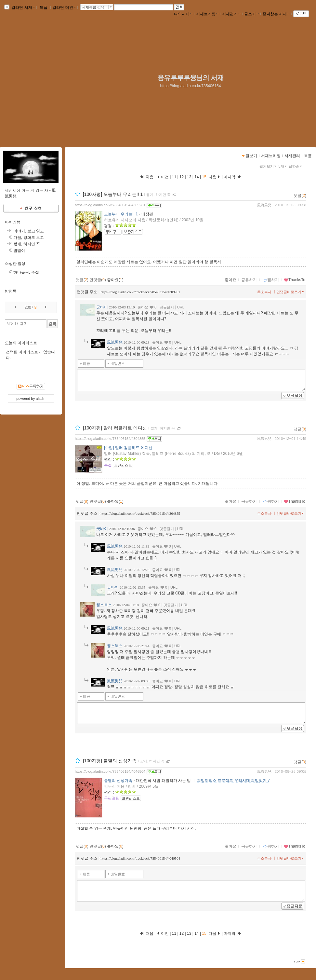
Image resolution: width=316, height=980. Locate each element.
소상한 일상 (15, 264)
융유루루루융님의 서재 (191, 78)
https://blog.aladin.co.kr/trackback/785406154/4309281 (140, 292)
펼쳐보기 (268, 166)
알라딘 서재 (23, 7)
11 (175, 177)
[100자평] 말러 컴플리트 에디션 (115, 428)
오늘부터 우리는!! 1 (121, 214)
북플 (44, 7)
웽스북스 (104, 605)
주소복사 (264, 292)
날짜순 (296, 166)
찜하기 (271, 280)
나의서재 (183, 14)
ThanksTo (295, 280)
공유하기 (249, 280)
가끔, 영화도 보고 (29, 238)
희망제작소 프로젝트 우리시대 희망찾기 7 (233, 781)
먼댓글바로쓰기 (291, 292)
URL (181, 307)
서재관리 (231, 14)
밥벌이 (19, 251)
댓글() (300, 196)
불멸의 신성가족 (118, 781)
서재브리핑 (207, 14)
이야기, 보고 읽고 (29, 231)
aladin (40, 399)
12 (182, 177)
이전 (163, 177)
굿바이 (102, 307)
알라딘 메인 (64, 7)
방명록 (11, 291)
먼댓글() (98, 280)
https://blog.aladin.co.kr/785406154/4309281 (110, 205)
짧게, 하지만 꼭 (158, 195)
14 (197, 177)
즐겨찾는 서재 (276, 14)
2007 (29, 307)
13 (189, 177)
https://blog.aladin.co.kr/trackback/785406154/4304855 (140, 513)
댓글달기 (167, 307)
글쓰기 (251, 14)
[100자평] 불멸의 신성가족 (110, 761)
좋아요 (230, 280)
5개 (283, 166)
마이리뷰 (13, 222)
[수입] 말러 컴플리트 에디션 (128, 448)
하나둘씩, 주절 (26, 272)
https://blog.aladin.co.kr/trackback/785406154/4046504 (140, 858)
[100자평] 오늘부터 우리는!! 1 (113, 194)
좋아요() (115, 280)
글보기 (251, 156)
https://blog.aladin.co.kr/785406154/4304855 (110, 439)
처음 (146, 177)
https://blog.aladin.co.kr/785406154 (191, 86)
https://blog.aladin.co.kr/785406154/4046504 (110, 771)
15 (204, 177)
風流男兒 (264, 205)
